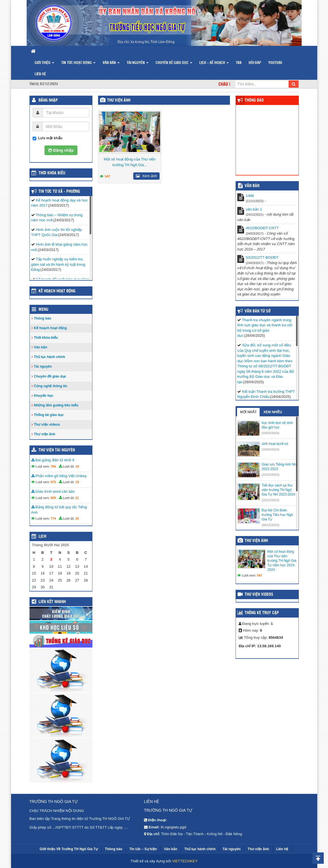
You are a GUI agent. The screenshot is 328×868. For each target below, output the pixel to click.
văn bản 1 (254, 209)
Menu (43, 310)
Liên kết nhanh (52, 602)
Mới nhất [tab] (248, 412)
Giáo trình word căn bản (53, 491)
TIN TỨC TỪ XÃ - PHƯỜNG (59, 192)
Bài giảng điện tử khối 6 (53, 460)
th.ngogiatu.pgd (173, 827)
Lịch (42, 537)
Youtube (275, 63)
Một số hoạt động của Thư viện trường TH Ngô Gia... (130, 162)
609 (53, 498)
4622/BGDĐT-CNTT (262, 228)
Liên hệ (40, 74)
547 (107, 176)
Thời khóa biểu (46, 338)
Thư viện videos (47, 425)
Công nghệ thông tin (51, 386)
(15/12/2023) (270, 475)
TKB (239, 63)
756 (53, 466)
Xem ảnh (146, 176)
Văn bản (111, 63)
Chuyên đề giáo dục (174, 63)
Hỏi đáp (255, 63)
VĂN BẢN (252, 186)
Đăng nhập (48, 100)
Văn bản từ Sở (258, 311)
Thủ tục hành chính (50, 357)
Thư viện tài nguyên (57, 450)
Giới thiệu (44, 63)
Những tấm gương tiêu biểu (56, 405)
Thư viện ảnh (119, 100)
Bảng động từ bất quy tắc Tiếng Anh (59, 510)
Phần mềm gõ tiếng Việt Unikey (59, 476)
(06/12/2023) (270, 525)
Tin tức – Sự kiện (143, 849)
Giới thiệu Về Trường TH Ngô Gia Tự (69, 849)
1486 (250, 196)
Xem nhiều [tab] (273, 412)
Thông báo (43, 318)
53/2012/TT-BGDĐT (262, 257)
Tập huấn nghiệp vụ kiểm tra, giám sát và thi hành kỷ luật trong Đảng (58, 264)
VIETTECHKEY (185, 861)
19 (77, 466)
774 (53, 518)
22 (77, 518)
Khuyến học (44, 396)
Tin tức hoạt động (78, 63)
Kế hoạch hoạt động (57, 291)
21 (77, 498)
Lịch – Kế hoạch (214, 63)
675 (53, 482)
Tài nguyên (138, 63)
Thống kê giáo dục (49, 415)
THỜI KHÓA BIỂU (52, 173)
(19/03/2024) (270, 433)
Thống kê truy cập (262, 613)
